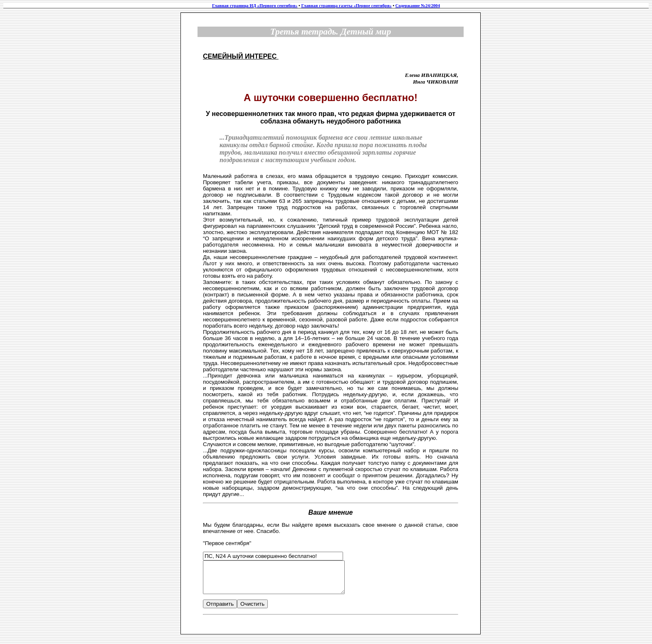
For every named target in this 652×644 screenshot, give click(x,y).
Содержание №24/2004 (418, 6)
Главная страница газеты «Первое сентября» (346, 6)
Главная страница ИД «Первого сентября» (255, 6)
